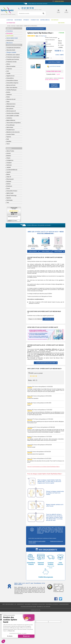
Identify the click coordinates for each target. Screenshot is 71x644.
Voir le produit (33, 251)
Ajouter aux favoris (55, 66)
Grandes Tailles (11, 134)
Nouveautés (10, 33)
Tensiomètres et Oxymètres (14, 123)
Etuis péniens (10, 109)
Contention (9, 118)
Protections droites (12, 62)
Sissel (8, 188)
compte (66, 12)
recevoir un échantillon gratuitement (54, 86)
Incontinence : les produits (52, 604)
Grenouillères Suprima (12, 83)
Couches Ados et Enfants (13, 113)
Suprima (9, 198)
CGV (15, 604)
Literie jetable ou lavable (13, 116)
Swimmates (10, 200)
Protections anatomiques (13, 57)
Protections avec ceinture (13, 55)
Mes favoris (61, 23)
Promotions (10, 31)
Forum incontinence (64, 604)
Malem (8, 174)
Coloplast (9, 163)
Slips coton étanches (12, 88)
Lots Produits (10, 36)
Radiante (9, 181)
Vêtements (26, 20)
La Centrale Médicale (12, 170)
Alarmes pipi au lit (11, 111)
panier (58, 12)
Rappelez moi (48, 319)
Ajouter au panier (54, 62)
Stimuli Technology (11, 196)
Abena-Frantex (10, 151)
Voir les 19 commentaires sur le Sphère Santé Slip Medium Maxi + (44, 467)
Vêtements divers (11, 104)
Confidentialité (20, 604)
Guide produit (10, 40)
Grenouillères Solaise (12, 80)
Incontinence (18, 20)
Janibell (9, 167)
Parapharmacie (11, 130)
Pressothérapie (11, 125)
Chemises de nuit (11, 99)
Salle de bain (10, 127)
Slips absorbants (11, 50)
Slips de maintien (11, 66)
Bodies (8, 92)
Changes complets (11, 52)
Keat (8, 139)
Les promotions (11, 23)
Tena (8, 203)
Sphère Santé (10, 193)
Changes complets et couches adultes (37, 541)
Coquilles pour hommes (13, 59)
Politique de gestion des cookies (29, 607)
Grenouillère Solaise (12, 191)
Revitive (9, 184)
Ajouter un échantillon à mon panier (46, 363)
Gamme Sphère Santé (12, 38)
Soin (8, 71)
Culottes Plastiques (11, 90)
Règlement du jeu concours (44, 607)
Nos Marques (55, 20)
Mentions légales (10, 604)
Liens (4, 604)
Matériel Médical (45, 20)
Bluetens (9, 156)
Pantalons (9, 95)
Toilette (8, 73)
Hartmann (9, 165)
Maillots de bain (11, 106)
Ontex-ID (9, 177)
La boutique (10, 20)
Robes (8, 97)
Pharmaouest (10, 179)
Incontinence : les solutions (38, 604)
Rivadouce (9, 186)
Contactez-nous (59, 1)
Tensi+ (8, 144)
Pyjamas (9, 137)
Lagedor (9, 172)
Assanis (9, 153)
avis (44, 36)
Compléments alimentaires (13, 48)
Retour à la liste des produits (36, 29)
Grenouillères (10, 78)
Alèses (8, 64)
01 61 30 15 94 (28, 8)
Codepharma (10, 160)
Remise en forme (11, 85)
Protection (9, 69)
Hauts (8, 102)
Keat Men (9, 141)
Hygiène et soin (35, 20)
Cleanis (8, 158)
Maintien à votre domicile (13, 132)
